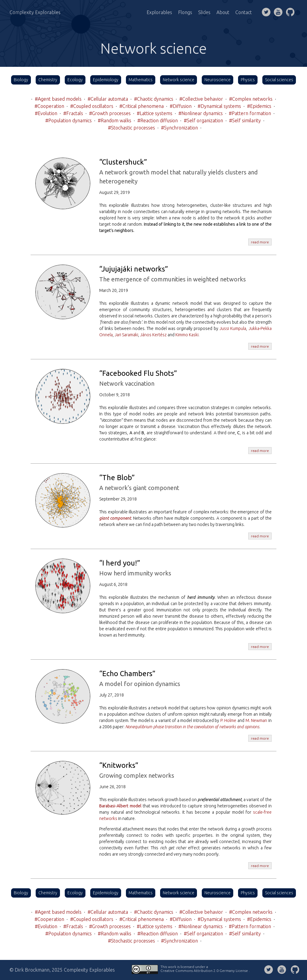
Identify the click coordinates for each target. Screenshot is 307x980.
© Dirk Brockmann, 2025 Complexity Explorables (62, 970)
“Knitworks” (119, 765)
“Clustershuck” (123, 162)
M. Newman (256, 720)
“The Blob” (117, 478)
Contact (244, 12)
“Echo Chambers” (127, 674)
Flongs (185, 12)
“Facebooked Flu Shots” (138, 373)
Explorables (159, 12)
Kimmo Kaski (187, 335)
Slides (204, 12)
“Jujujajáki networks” (134, 269)
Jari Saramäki (126, 335)
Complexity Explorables (35, 12)
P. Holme (228, 720)
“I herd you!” (120, 563)
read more (260, 242)
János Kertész (153, 335)
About (223, 12)
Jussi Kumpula (233, 328)
